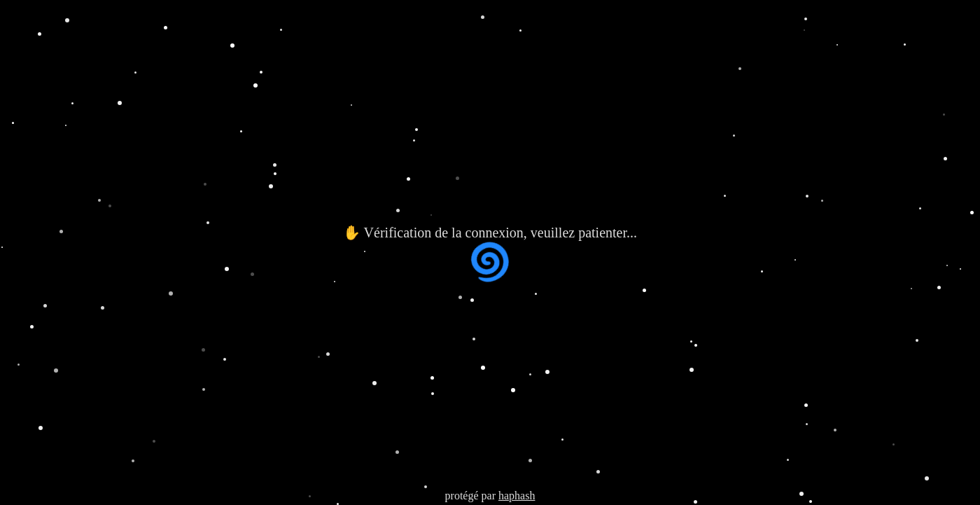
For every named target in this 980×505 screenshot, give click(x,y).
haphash (517, 496)
